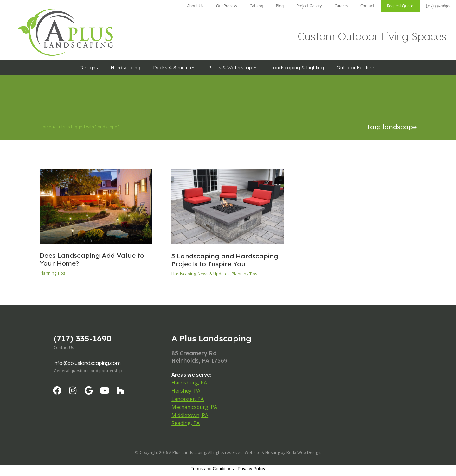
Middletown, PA (190, 415)
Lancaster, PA (188, 399)
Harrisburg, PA (189, 383)
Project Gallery (309, 6)
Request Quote (400, 6)
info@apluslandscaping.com (87, 363)
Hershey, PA (186, 391)
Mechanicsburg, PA (194, 407)
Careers (341, 6)
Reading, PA (186, 423)
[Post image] (96, 206)
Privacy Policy (251, 469)
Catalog (256, 6)
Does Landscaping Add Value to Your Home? (92, 259)
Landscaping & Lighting (297, 68)
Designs (89, 68)
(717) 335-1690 (438, 6)
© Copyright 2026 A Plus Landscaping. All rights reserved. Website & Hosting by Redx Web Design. (228, 452)
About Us (195, 6)
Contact (367, 6)
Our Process (227, 6)
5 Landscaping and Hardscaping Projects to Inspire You (225, 260)
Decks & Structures (174, 68)
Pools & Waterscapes (233, 68)
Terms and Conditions (212, 469)
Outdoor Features (357, 68)
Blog (280, 6)
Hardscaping (125, 68)
